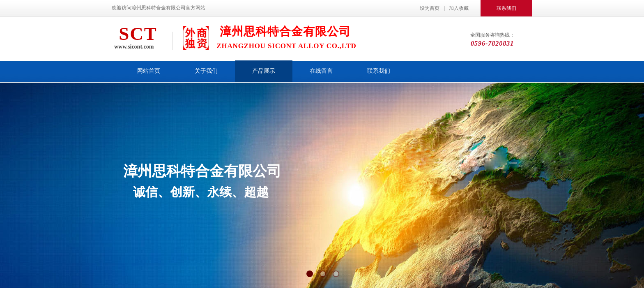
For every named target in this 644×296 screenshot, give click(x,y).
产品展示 (264, 71)
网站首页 (149, 71)
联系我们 (379, 71)
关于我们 (206, 71)
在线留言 (321, 71)
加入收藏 (459, 8)
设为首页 (430, 8)
